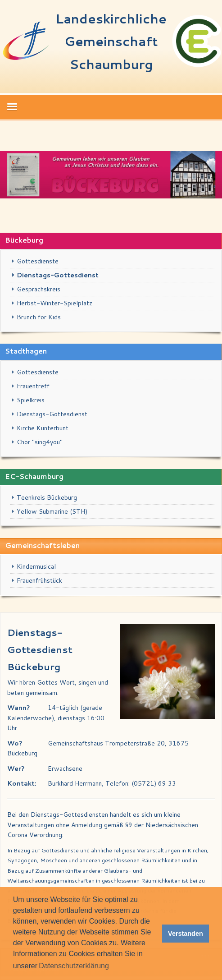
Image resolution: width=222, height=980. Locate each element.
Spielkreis (31, 400)
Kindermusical (36, 566)
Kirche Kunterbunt (43, 428)
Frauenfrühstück (39, 580)
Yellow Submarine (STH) (52, 511)
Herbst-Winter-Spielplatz (54, 303)
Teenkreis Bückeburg (47, 497)
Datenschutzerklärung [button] (74, 966)
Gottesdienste (38, 261)
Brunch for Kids (39, 317)
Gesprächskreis (39, 289)
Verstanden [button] (186, 934)
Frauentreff (33, 386)
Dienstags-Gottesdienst (58, 275)
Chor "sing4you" (40, 442)
